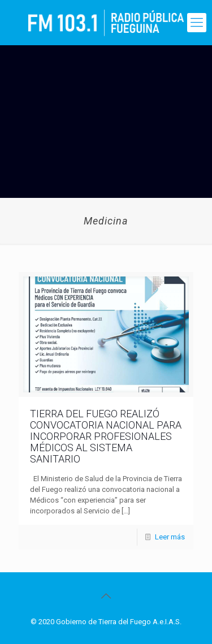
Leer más (170, 537)
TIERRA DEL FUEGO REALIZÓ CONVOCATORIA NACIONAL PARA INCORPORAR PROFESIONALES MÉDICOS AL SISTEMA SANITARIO (106, 436)
